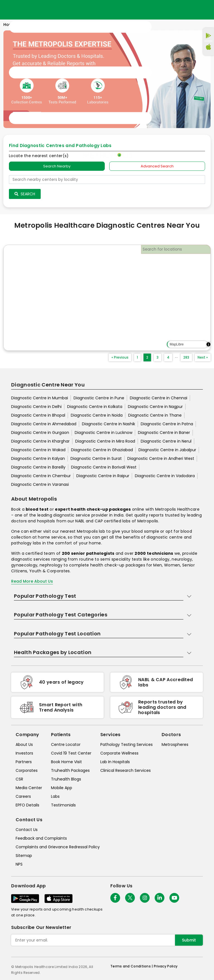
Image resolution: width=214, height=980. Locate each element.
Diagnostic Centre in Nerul (166, 441)
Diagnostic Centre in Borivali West (104, 467)
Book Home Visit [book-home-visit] (66, 762)
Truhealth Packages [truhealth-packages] (70, 770)
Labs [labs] (55, 796)
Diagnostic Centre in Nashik (109, 424)
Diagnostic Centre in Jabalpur (167, 450)
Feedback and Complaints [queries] (41, 838)
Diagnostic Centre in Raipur (103, 476)
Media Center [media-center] (29, 788)
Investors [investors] (24, 753)
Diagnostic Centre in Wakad (38, 450)
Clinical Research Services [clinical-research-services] (126, 770)
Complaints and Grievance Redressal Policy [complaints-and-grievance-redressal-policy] (58, 847)
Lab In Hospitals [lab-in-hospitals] (115, 762)
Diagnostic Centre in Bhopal (38, 415)
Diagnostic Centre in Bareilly (38, 467)
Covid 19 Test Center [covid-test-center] (71, 753)
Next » (203, 357)
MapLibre (177, 344)
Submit (189, 940)
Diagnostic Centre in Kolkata (95, 407)
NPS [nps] (19, 864)
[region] (107, 298)
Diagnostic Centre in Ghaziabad (102, 450)
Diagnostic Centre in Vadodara (165, 476)
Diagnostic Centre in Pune (99, 398)
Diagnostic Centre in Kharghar (40, 441)
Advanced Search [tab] (157, 166)
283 (186, 357)
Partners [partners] (24, 762)
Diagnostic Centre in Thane (155, 415)
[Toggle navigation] (80, 73)
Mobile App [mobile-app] (62, 788)
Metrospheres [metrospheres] (175, 744)
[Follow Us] (115, 898)
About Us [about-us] (24, 744)
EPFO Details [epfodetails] (27, 805)
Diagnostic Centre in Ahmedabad (44, 424)
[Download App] (25, 899)
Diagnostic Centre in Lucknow (104, 433)
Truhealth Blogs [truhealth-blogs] (66, 779)
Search (25, 194)
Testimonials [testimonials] (63, 805)
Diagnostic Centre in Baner (164, 433)
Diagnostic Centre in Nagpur (155, 407)
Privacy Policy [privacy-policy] (166, 966)
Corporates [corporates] (27, 770)
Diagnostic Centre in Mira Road (105, 441)
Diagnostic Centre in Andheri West (161, 458)
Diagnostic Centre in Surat (96, 458)
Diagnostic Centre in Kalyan (38, 458)
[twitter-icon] (130, 898)
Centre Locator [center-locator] (66, 744)
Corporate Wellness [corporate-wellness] (119, 753)
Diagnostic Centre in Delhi (36, 407)
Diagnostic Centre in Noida (97, 415)
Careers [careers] (23, 796)
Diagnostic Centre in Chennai (159, 398)
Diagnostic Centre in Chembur (41, 476)
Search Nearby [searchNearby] (57, 166)
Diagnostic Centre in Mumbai (40, 398)
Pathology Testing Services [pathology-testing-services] (127, 744)
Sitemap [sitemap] (24, 856)
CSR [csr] (19, 779)
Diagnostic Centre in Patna (167, 424)
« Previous (120, 357)
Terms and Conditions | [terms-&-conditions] (132, 966)
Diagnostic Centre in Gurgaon (40, 433)
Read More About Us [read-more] (32, 581)
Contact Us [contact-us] (27, 830)
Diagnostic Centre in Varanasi (40, 484)
